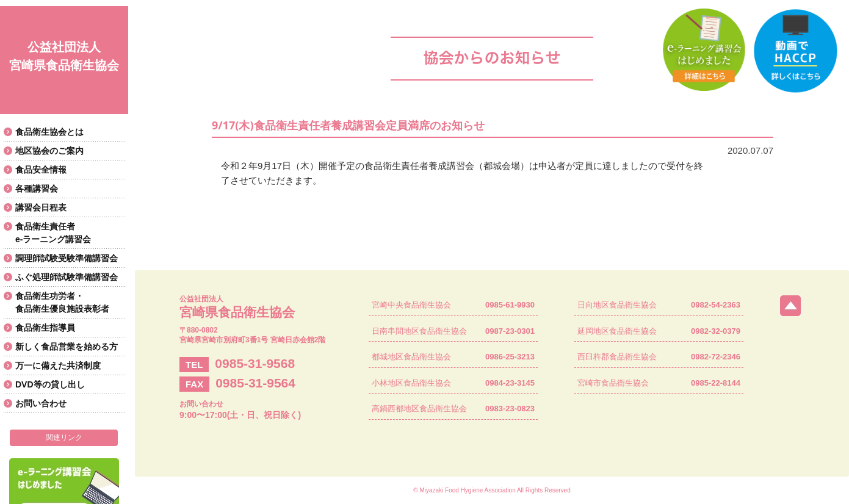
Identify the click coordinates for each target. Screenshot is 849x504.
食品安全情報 (41, 170)
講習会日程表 (41, 207)
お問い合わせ (41, 403)
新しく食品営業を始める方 (67, 347)
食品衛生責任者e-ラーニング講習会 (53, 233)
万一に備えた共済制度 (58, 365)
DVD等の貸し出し (50, 384)
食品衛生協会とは (49, 132)
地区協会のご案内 (49, 151)
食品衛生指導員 (45, 328)
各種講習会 (37, 189)
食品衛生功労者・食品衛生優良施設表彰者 (62, 302)
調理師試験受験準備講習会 (67, 258)
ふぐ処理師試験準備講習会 (67, 277)
